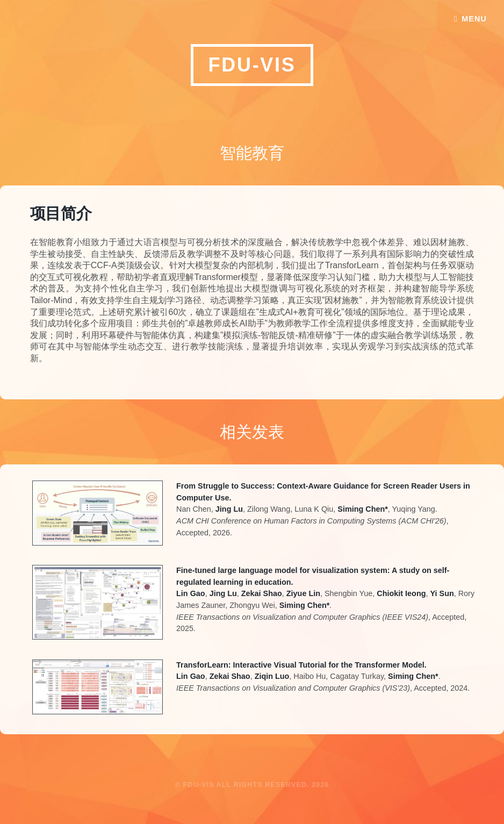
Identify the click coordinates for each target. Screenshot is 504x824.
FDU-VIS (252, 65)
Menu (474, 19)
